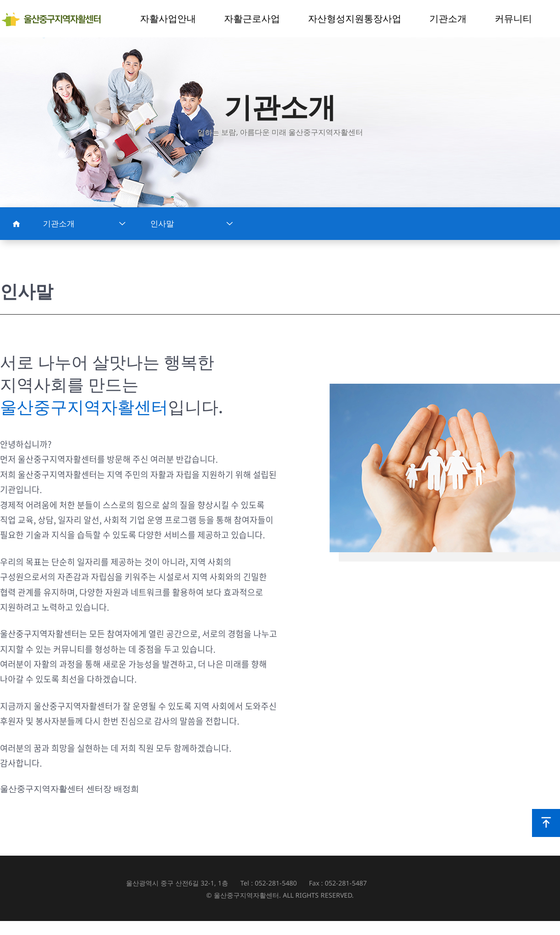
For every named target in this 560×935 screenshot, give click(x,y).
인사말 (192, 224)
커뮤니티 (513, 18)
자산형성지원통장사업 (355, 18)
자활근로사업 (252, 18)
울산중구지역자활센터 (55, 19)
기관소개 (448, 18)
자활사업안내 (168, 18)
